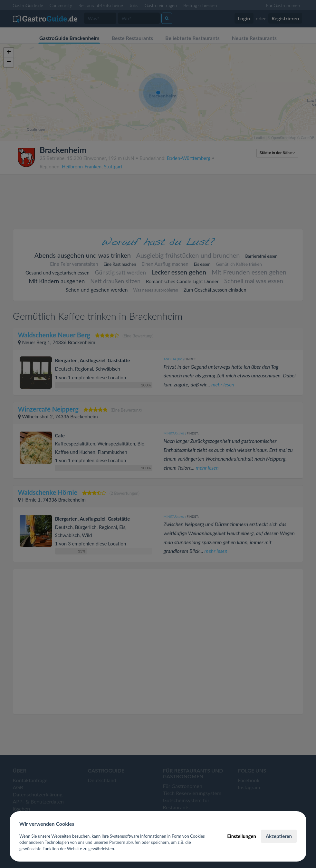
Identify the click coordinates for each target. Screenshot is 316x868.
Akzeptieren (279, 836)
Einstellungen (242, 836)
